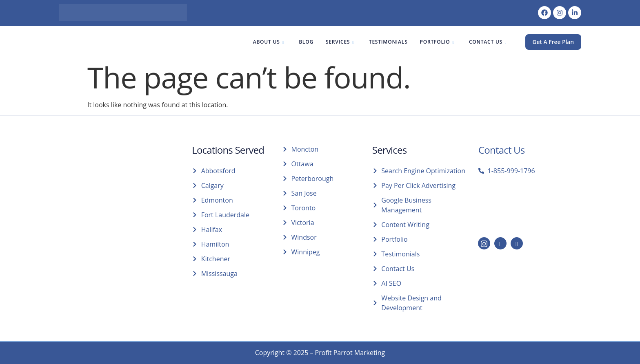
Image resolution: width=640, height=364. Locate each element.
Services (339, 42)
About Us (268, 42)
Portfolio (436, 42)
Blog (305, 42)
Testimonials (388, 42)
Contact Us (487, 42)
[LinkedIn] (500, 243)
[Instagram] (484, 243)
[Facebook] (517, 243)
